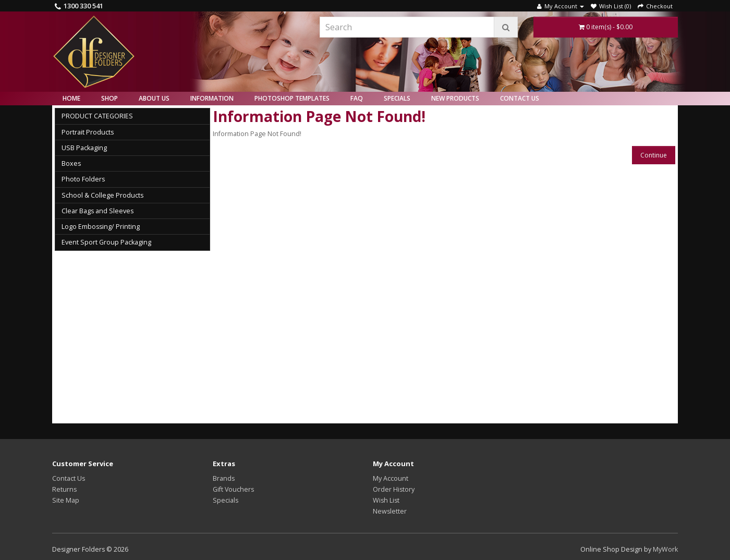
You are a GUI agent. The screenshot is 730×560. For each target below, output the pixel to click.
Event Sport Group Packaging (106, 242)
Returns (64, 489)
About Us (154, 98)
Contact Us (520, 98)
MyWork (665, 549)
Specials (397, 98)
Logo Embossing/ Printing (101, 227)
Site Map (66, 500)
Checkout (655, 6)
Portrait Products (88, 132)
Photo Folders (83, 179)
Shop (110, 98)
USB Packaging (84, 148)
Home (71, 98)
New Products (455, 98)
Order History (394, 489)
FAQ (357, 98)
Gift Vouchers (233, 489)
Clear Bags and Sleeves (98, 211)
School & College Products (102, 195)
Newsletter (390, 511)
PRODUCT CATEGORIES (97, 116)
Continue (654, 155)
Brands (224, 478)
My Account (391, 478)
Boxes (71, 163)
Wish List (386, 500)
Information (212, 98)
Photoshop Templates (292, 98)
